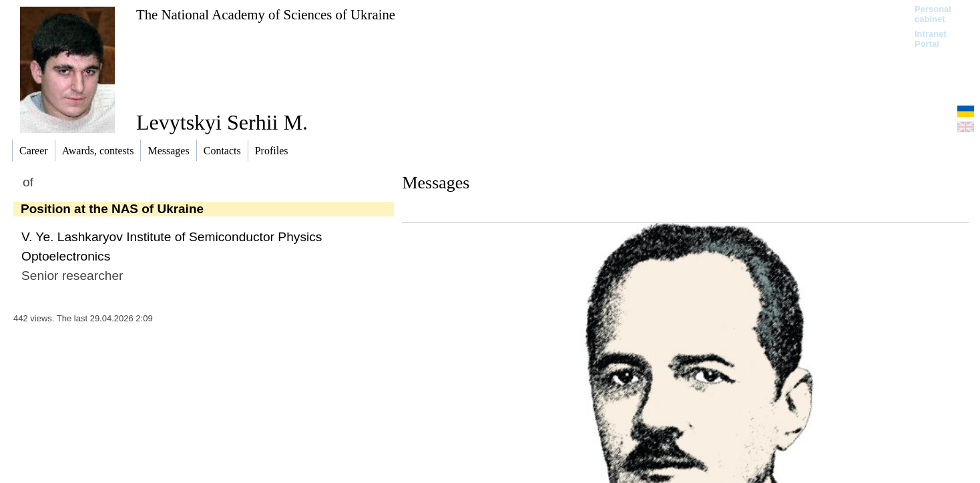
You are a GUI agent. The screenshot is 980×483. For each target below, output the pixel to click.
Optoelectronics (66, 256)
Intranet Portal (931, 39)
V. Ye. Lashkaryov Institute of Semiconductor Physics (172, 237)
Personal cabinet (933, 14)
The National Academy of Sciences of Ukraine (266, 14)
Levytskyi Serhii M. (222, 122)
